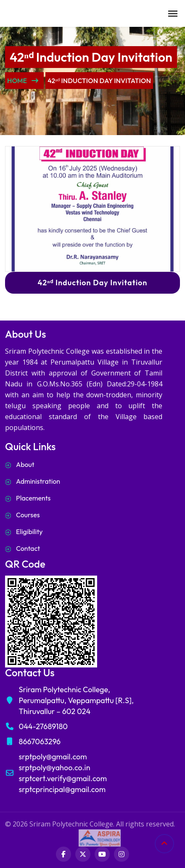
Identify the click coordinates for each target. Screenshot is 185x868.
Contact (28, 548)
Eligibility (29, 532)
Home (23, 81)
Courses (28, 515)
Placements (33, 498)
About (25, 464)
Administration (38, 481)
